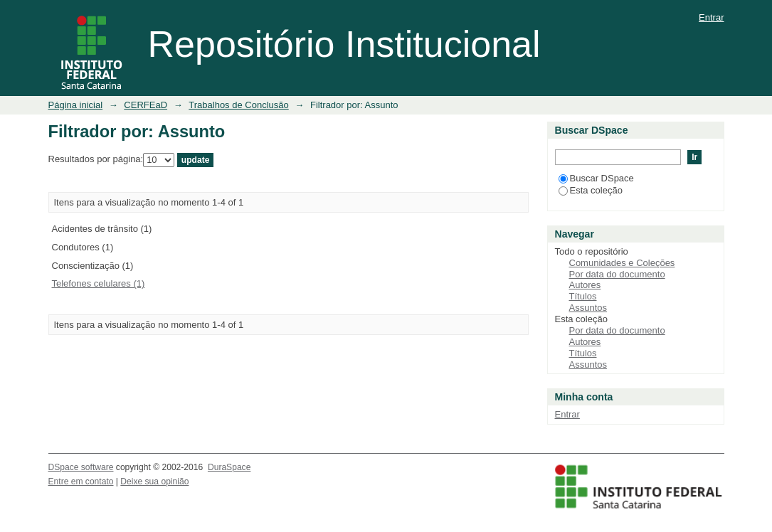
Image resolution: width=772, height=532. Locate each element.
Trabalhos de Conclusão (238, 105)
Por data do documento (617, 274)
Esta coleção (591, 190)
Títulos (583, 296)
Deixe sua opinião (154, 482)
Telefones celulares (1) (99, 283)
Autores (585, 285)
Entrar (711, 17)
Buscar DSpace (596, 178)
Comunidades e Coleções (622, 263)
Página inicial (76, 105)
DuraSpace (229, 467)
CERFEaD (146, 105)
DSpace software (81, 467)
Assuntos (588, 308)
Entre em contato (81, 482)
